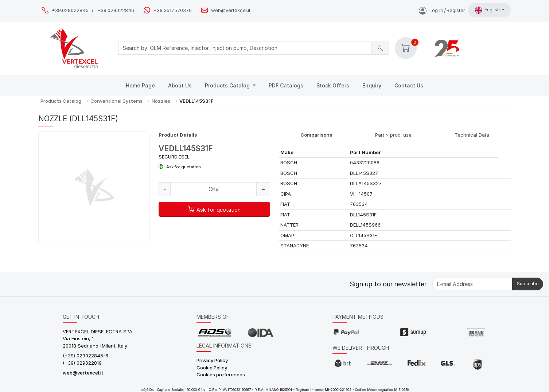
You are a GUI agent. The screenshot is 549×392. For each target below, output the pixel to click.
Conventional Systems (116, 101)
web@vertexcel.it (231, 10)
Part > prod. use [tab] (393, 135)
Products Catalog (228, 85)
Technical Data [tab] (472, 135)
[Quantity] (213, 189)
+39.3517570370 (173, 10)
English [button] (488, 10)
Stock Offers (333, 85)
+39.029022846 (116, 10)
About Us (180, 85)
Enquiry (372, 85)
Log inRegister (442, 10)
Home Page (140, 85)
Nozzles (161, 101)
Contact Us (409, 85)
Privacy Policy (212, 360)
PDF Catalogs (286, 85)
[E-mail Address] (472, 284)
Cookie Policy (212, 368)
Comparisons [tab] (316, 135)
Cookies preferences (221, 375)
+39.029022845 (70, 10)
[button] (406, 48)
